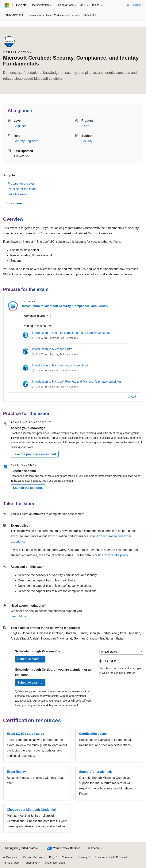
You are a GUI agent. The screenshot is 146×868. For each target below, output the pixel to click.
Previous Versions (34, 857)
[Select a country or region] (121, 652)
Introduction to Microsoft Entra (52, 349)
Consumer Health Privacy (110, 857)
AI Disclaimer (11, 857)
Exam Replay (16, 772)
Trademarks (30, 863)
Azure (85, 126)
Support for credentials (96, 772)
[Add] (132, 397)
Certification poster (93, 734)
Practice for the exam (22, 189)
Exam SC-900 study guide (25, 734)
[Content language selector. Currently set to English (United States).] (21, 848)
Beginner (20, 126)
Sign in (137, 5)
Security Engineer (26, 141)
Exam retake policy (115, 555)
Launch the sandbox (28, 488)
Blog (52, 857)
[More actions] (138, 24)
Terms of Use (11, 863)
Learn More (18, 616)
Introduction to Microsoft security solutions (60, 365)
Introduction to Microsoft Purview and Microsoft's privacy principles (77, 382)
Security (87, 141)
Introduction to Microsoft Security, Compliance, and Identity (65, 306)
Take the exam (18, 194)
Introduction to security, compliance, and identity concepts (71, 333)
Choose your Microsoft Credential (31, 810)
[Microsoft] (7, 5)
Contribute (68, 857)
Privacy (83, 857)
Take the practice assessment (35, 454)
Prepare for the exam (22, 184)
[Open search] (128, 5)
